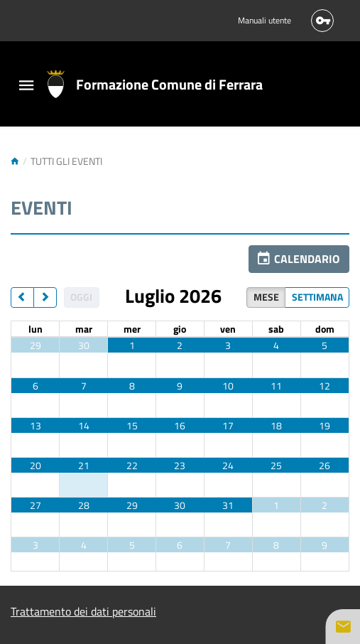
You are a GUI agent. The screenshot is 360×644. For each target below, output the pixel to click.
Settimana (317, 297)
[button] (299, 259)
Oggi (81, 297)
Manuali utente (264, 21)
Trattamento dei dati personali (83, 611)
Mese (266, 297)
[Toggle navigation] (26, 86)
